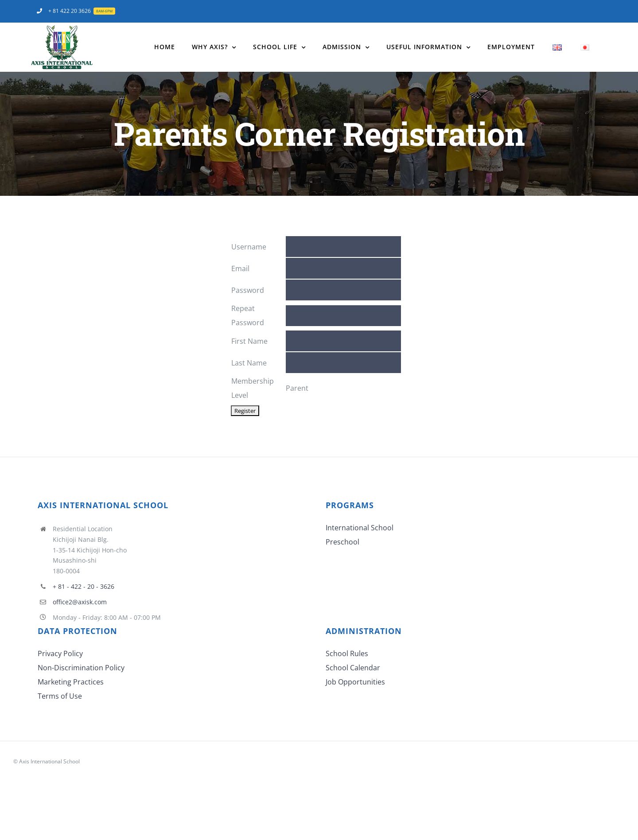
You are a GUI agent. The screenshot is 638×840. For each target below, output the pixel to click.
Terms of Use (60, 696)
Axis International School (49, 761)
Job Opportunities (355, 682)
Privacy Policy (60, 653)
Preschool (342, 542)
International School (360, 528)
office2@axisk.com (80, 602)
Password (248, 290)
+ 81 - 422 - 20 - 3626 (84, 586)
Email (240, 268)
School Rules (347, 653)
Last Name (249, 363)
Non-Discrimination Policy (81, 668)
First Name (249, 341)
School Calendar (353, 668)
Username (249, 247)
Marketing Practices (71, 682)
